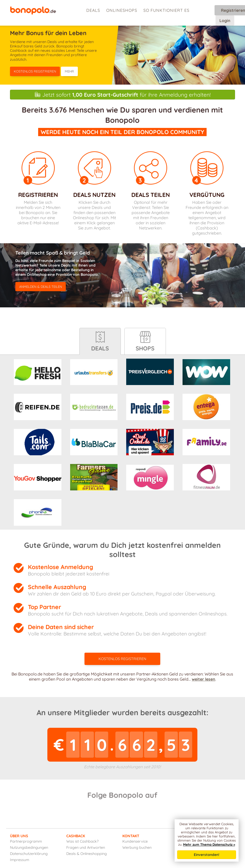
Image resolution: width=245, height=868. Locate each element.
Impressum (20, 860)
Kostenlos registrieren (35, 71)
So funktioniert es (166, 10)
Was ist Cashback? (82, 841)
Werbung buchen (137, 847)
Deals (93, 10)
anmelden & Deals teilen (41, 287)
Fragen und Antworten (86, 847)
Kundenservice (135, 841)
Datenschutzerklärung (29, 854)
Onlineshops (122, 10)
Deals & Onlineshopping (87, 854)
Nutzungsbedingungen (29, 847)
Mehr (69, 71)
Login (225, 21)
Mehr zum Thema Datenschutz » (209, 844)
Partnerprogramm (26, 841)
